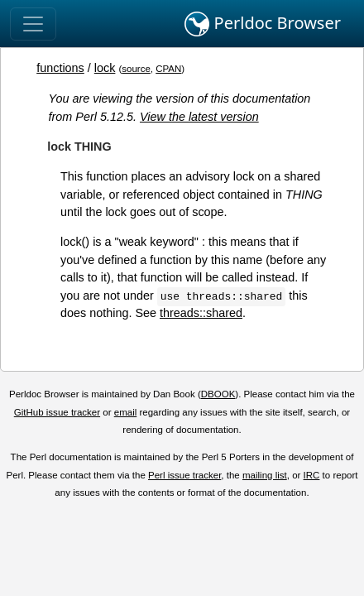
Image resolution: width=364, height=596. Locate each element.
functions (60, 68)
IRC (312, 475)
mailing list (265, 475)
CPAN (168, 69)
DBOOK (218, 394)
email (126, 412)
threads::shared (201, 313)
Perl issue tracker (184, 475)
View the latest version (199, 117)
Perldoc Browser (263, 24)
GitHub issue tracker (57, 412)
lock (105, 68)
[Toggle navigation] (33, 24)
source (136, 69)
